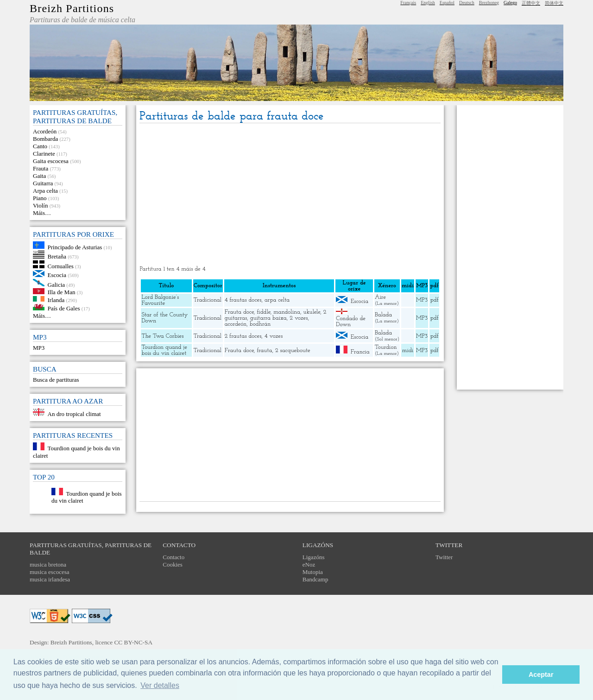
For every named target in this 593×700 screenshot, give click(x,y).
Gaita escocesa (51, 161)
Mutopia (313, 572)
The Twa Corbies (162, 336)
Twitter (444, 557)
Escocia (57, 275)
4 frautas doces (243, 300)
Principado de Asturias (75, 247)
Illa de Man (62, 292)
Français (408, 3)
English (428, 3)
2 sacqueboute (293, 350)
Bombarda (45, 139)
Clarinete (44, 154)
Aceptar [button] (541, 675)
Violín (40, 205)
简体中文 (554, 3)
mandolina (287, 312)
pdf (435, 300)
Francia (360, 352)
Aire (380, 297)
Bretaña (57, 256)
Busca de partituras (56, 380)
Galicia (57, 284)
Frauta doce (239, 312)
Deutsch (467, 3)
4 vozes (274, 336)
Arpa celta (45, 191)
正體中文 (531, 3)
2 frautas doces (243, 336)
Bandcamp (315, 579)
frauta (264, 350)
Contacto (173, 557)
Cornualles (61, 266)
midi (408, 350)
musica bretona (48, 564)
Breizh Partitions (72, 8)
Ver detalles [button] (160, 685)
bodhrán (260, 324)
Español (447, 3)
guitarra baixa (268, 318)
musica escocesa (50, 572)
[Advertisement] (290, 195)
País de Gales (64, 308)
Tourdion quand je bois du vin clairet (164, 350)
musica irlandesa (50, 579)
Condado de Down (351, 322)
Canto (40, 146)
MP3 (39, 348)
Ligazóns (314, 557)
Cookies (173, 564)
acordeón (236, 324)
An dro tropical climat (74, 414)
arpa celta (277, 300)
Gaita (39, 176)
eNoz (309, 564)
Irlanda (56, 300)
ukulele (312, 312)
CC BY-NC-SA (133, 642)
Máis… (42, 213)
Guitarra (43, 183)
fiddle (263, 312)
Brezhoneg (489, 3)
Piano (40, 198)
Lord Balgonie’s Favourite (160, 300)
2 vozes (299, 318)
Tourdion (386, 347)
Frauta (41, 168)
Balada (383, 315)
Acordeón (45, 131)
